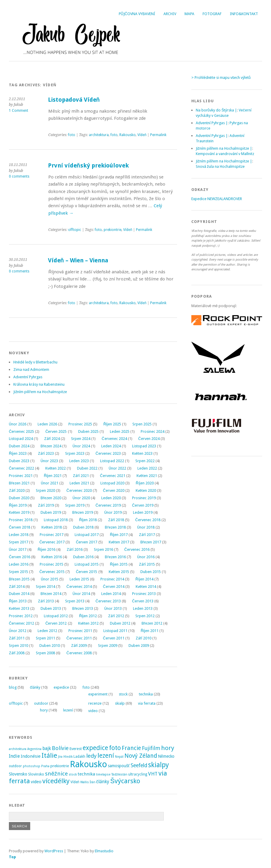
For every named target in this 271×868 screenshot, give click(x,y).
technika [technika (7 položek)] (86, 774)
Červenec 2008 (79, 653)
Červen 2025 (56, 431)
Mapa (189, 14)
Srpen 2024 (81, 439)
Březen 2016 (115, 557)
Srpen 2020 (45, 490)
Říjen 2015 (119, 564)
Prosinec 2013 (144, 594)
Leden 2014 (111, 594)
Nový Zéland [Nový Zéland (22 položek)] (141, 756)
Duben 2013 (51, 608)
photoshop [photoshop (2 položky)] (32, 766)
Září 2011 (17, 638)
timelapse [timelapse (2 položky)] (103, 774)
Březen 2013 (83, 608)
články (35, 687)
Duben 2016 (83, 557)
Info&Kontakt (244, 14)
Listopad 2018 (56, 520)
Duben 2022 (87, 468)
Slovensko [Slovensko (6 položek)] (18, 774)
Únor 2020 (81, 498)
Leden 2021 (79, 483)
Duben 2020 (19, 498)
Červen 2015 (86, 572)
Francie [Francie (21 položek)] (131, 748)
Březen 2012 (152, 623)
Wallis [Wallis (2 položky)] (85, 782)
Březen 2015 (19, 579)
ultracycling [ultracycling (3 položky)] (138, 774)
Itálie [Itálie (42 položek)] (49, 755)
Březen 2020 (51, 498)
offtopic (75, 230)
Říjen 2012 (88, 616)
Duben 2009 (139, 646)
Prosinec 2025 (80, 424)
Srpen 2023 (75, 453)
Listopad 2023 (144, 446)
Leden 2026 (47, 424)
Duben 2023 (19, 461)
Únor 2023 (49, 461)
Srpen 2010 (19, 646)
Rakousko (128, 135)
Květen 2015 (119, 572)
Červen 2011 (114, 638)
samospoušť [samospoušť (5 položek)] (119, 766)
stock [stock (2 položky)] (73, 774)
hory (44, 710)
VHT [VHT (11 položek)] (153, 774)
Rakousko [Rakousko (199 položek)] (88, 764)
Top (12, 857)
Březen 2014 (51, 594)
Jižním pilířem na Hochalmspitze (40, 392)
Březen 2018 (115, 527)
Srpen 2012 (145, 616)
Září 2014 (17, 587)
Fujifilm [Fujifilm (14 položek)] (151, 748)
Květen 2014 (146, 587)
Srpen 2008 (45, 653)
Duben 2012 (120, 623)
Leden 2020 (111, 498)
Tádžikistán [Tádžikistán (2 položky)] (119, 774)
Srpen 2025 (142, 424)
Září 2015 (147, 564)
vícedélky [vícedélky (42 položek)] (56, 781)
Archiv (170, 14)
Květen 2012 (88, 623)
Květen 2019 (19, 512)
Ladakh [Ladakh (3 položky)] (79, 757)
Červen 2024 (149, 439)
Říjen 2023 (18, 453)
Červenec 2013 (108, 601)
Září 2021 (81, 476)
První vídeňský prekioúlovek (88, 166)
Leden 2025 (120, 431)
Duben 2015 (151, 572)
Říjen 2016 (46, 549)
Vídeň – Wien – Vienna (78, 260)
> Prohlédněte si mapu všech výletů (221, 78)
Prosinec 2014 (112, 579)
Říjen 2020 (145, 483)
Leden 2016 (19, 564)
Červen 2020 (114, 490)
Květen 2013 (19, 608)
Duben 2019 (51, 512)
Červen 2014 (114, 587)
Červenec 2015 (52, 572)
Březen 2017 (151, 542)
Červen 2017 (86, 542)
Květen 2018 (52, 527)
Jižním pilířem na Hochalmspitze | (224, 148)
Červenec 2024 (114, 439)
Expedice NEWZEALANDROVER (217, 199)
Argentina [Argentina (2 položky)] (34, 749)
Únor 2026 (18, 424)
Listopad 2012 (56, 616)
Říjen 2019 (18, 505)
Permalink (158, 135)
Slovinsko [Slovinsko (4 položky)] (36, 774)
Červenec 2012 (21, 623)
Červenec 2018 (148, 520)
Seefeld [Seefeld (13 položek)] (139, 765)
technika (146, 694)
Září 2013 (46, 601)
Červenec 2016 (137, 549)
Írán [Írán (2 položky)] (93, 782)
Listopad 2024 (21, 439)
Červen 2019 (143, 505)
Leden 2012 (47, 631)
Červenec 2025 (21, 431)
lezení (68, 710)
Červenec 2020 (79, 490)
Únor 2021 (50, 483)
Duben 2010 (50, 646)
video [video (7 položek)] (36, 782)
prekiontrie (113, 230)
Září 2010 (143, 638)
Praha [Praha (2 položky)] (45, 766)
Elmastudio (104, 851)
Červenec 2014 (79, 587)
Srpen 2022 (145, 461)
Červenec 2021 (113, 476)
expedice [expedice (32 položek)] (95, 748)
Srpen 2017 (19, 542)
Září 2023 (46, 453)
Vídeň (142, 135)
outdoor (41, 703)
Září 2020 (17, 490)
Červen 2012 (56, 623)
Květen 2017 (119, 542)
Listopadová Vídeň (74, 100)
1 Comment (19, 111)
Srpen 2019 (75, 505)
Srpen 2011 (45, 638)
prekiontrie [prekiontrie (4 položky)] (60, 766)
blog (13, 687)
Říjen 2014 (144, 579)
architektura (99, 135)
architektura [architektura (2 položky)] (18, 749)
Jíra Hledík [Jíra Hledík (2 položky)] (65, 757)
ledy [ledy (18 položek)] (91, 756)
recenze (95, 703)
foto (72, 135)
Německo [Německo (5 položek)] (166, 756)
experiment (98, 694)
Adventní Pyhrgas (28, 377)
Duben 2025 (88, 431)
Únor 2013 (113, 608)
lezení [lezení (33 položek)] (106, 755)
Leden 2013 (143, 608)
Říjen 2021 (53, 476)
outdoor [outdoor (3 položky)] (15, 766)
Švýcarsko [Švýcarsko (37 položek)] (125, 781)
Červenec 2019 (108, 505)
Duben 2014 (19, 594)
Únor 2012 (18, 631)
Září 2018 (116, 520)
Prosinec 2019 (144, 498)
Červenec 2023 (108, 453)
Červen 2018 (20, 527)
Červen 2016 (20, 557)
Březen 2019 (83, 512)
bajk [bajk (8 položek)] (47, 749)
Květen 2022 (56, 468)
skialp (120, 703)
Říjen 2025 (112, 424)
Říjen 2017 (119, 535)
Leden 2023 (79, 461)
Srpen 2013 (75, 601)
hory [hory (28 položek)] (168, 748)
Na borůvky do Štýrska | (217, 110)
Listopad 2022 (112, 461)
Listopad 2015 (87, 564)
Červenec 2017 (52, 542)
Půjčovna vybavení (137, 14)
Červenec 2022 (21, 468)
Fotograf (212, 14)
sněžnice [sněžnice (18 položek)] (56, 774)
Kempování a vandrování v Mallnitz (225, 154)
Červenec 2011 (79, 638)
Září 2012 (116, 616)
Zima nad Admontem (31, 370)
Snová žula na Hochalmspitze (220, 166)
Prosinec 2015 (52, 564)
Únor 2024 (81, 446)
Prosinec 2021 (21, 476)
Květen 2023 (142, 453)
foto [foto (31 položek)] (115, 748)
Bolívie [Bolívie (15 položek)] (60, 748)
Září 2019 (46, 505)
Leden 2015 (79, 579)
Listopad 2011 (115, 631)
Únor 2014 (81, 594)
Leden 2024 (111, 446)
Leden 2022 (147, 468)
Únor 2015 (50, 579)
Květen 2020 (146, 490)
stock (123, 694)
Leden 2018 (19, 535)
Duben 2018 (83, 527)
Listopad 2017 (87, 535)
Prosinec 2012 (21, 616)
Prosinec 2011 (80, 631)
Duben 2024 (19, 446)
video (93, 711)
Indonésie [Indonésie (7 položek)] (31, 756)
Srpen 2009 (108, 646)
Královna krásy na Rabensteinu (39, 384)
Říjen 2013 (18, 601)
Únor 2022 (117, 468)
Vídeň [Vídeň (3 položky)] (75, 782)
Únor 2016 (146, 557)
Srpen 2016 (104, 549)
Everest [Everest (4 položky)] (76, 749)
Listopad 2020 (112, 483)
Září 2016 (74, 549)
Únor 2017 (18, 549)
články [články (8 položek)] (103, 782)
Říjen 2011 (150, 631)
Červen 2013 (143, 601)
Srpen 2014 (45, 587)
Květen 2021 (147, 476)
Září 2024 (52, 439)
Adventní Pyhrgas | (212, 123)
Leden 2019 (143, 512)
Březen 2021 (19, 483)
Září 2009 (79, 646)
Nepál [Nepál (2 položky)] (119, 757)
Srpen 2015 (19, 572)
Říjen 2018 (88, 520)
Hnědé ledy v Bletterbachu (35, 362)
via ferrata (147, 703)
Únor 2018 (146, 527)
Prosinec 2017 (52, 535)
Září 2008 (17, 653)
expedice (61, 687)
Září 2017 (147, 535)
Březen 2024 (51, 446)
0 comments (19, 176)
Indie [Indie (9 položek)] (14, 756)
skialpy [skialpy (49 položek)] (158, 765)
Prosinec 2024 (153, 431)
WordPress (54, 851)
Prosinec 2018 (21, 520)
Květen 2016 (52, 557)
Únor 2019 (113, 512)
